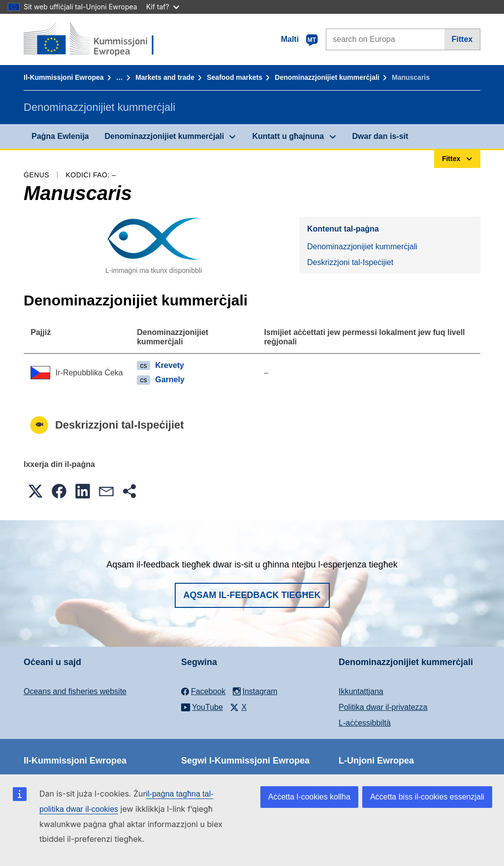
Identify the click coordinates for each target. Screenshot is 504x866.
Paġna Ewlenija (60, 136)
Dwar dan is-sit (380, 136)
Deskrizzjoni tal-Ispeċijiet (350, 262)
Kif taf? (163, 7)
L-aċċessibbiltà (365, 723)
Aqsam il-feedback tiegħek (252, 595)
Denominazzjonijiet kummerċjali (327, 77)
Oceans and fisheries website (75, 691)
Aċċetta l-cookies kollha (309, 797)
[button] (35, 491)
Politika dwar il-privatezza (383, 707)
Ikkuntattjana (361, 691)
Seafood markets (235, 77)
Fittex (462, 39)
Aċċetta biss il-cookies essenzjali (427, 797)
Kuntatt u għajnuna (288, 136)
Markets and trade (165, 77)
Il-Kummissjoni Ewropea (64, 77)
